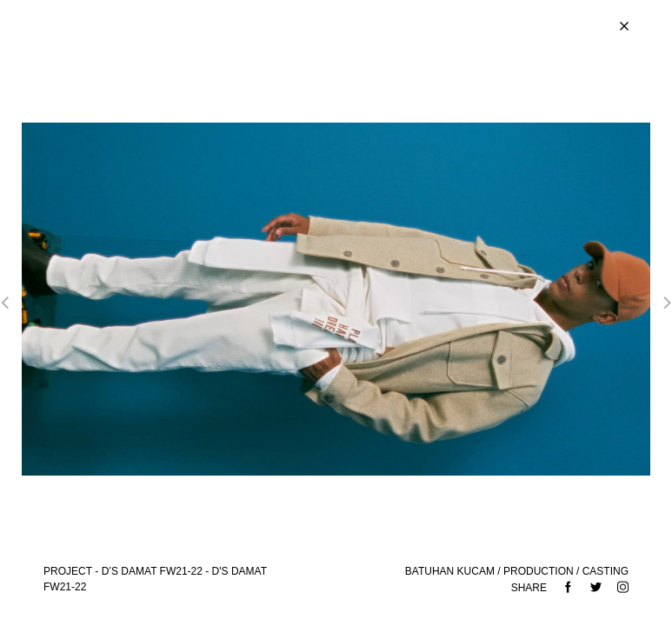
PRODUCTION (539, 571)
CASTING (605, 571)
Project (68, 571)
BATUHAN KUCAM (450, 571)
